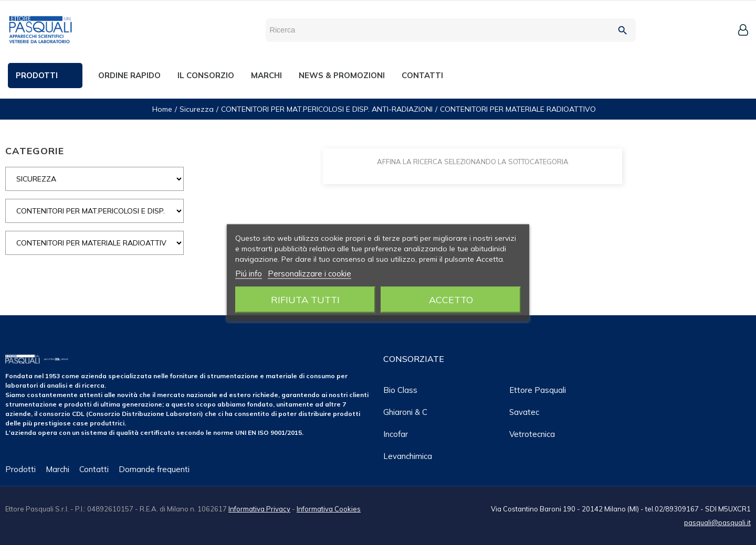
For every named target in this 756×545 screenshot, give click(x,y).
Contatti (94, 469)
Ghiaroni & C (405, 412)
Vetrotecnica (532, 434)
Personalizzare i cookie (309, 273)
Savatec (524, 412)
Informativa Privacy (259, 509)
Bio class (400, 390)
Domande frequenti (154, 469)
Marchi (57, 469)
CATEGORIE (35, 151)
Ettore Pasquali (538, 390)
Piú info (249, 273)
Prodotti (20, 469)
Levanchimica (408, 456)
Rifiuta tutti (305, 299)
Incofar (396, 434)
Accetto (451, 299)
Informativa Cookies (329, 509)
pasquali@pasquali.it (717, 522)
